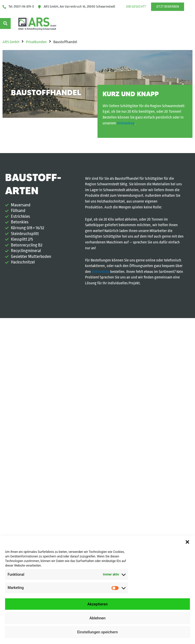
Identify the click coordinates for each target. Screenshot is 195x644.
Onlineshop (126, 123)
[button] (187, 542)
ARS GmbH (11, 42)
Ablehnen (97, 618)
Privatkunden (36, 42)
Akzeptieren (97, 604)
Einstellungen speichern (97, 632)
